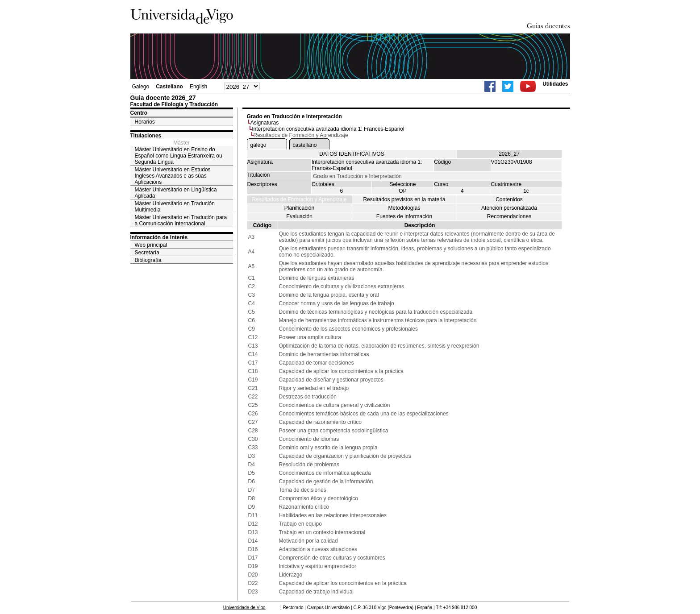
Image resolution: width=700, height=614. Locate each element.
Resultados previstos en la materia (404, 199)
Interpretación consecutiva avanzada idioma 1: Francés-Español (328, 129)
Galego (141, 87)
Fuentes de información (404, 216)
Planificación (299, 208)
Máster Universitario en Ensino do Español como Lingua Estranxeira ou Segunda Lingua (179, 156)
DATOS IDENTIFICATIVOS (352, 154)
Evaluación (299, 216)
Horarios (145, 122)
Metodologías (404, 208)
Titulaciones (146, 136)
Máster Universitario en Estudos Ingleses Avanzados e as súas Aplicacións (173, 176)
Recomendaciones (509, 216)
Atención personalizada (509, 208)
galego (258, 145)
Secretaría (147, 253)
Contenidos (509, 199)
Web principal (151, 245)
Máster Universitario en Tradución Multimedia (175, 207)
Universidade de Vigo (244, 608)
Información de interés (159, 237)
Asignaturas (265, 123)
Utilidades (555, 84)
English (198, 87)
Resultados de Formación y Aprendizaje (299, 199)
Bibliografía (148, 260)
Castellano (169, 87)
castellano (305, 145)
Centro (139, 113)
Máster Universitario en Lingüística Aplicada (176, 193)
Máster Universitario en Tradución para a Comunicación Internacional (181, 220)
